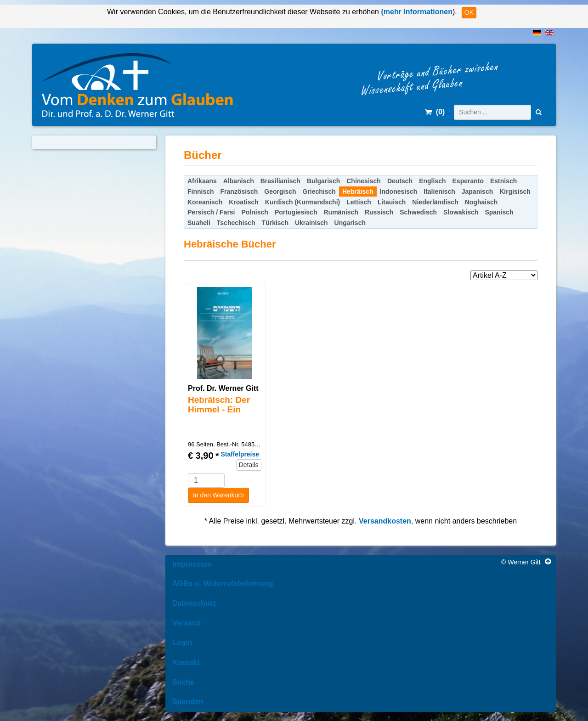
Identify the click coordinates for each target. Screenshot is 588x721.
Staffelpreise (240, 454)
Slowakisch (461, 212)
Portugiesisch (296, 212)
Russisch (379, 212)
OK (469, 12)
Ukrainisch (311, 223)
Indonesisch (399, 192)
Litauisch (392, 202)
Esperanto (468, 181)
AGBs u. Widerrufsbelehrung (223, 583)
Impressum (192, 564)
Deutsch (400, 181)
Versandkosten (385, 521)
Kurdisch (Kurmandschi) (302, 202)
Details (249, 465)
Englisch (432, 181)
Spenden (188, 701)
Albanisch (239, 181)
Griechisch (319, 192)
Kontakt (186, 662)
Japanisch (477, 192)
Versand (187, 623)
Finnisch (201, 192)
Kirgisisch (515, 192)
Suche (183, 682)
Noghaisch (481, 202)
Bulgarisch (323, 181)
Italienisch (439, 192)
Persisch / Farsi (211, 212)
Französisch (239, 192)
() (435, 112)
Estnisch (503, 181)
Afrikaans (202, 181)
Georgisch (280, 192)
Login (182, 643)
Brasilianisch (280, 181)
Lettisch (359, 202)
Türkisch (275, 223)
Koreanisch (205, 202)
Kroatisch (244, 202)
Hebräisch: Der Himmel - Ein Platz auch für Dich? (219, 414)
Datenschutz (194, 603)
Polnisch (255, 212)
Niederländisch (435, 202)
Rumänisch (341, 212)
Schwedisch (418, 212)
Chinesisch (364, 181)
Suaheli (199, 223)
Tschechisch (236, 223)
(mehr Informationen (416, 12)
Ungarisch (350, 223)
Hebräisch (358, 192)
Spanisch (499, 212)
